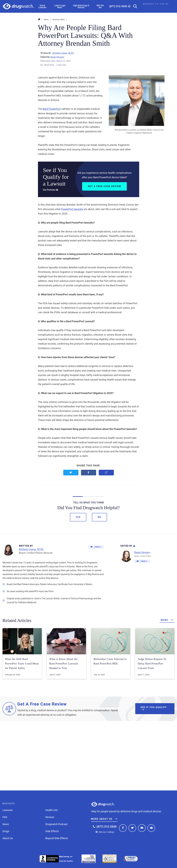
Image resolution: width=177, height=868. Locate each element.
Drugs (6, 831)
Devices (50, 817)
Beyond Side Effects (57, 838)
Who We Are (100, 6)
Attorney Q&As (59, 19)
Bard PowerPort (52, 109)
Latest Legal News (60, 6)
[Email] (96, 547)
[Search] (134, 6)
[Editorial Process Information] (134, 545)
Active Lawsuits (42, 6)
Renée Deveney (57, 57)
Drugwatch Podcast (56, 824)
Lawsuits (8, 810)
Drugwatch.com (18, 6)
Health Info (52, 810)
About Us (8, 838)
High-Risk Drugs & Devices (81, 6)
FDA (5, 817)
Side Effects (52, 831)
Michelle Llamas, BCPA (63, 53)
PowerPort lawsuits (72, 209)
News (46, 19)
